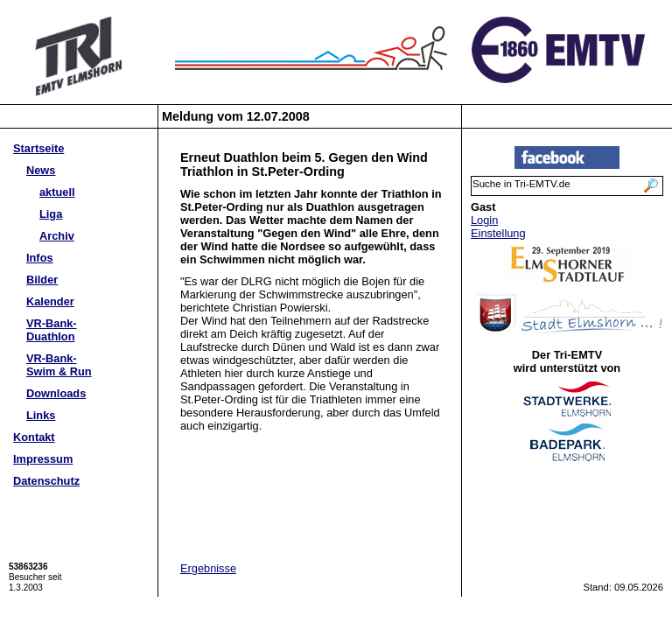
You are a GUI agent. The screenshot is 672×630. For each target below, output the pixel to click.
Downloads (56, 393)
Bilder (42, 280)
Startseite (38, 148)
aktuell (57, 192)
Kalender (50, 301)
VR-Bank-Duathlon (52, 330)
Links (41, 415)
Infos (40, 258)
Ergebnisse (208, 568)
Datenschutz (46, 481)
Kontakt (34, 437)
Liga (51, 214)
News (41, 170)
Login (484, 220)
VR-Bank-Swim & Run (59, 365)
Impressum (43, 459)
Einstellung (498, 233)
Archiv (57, 236)
